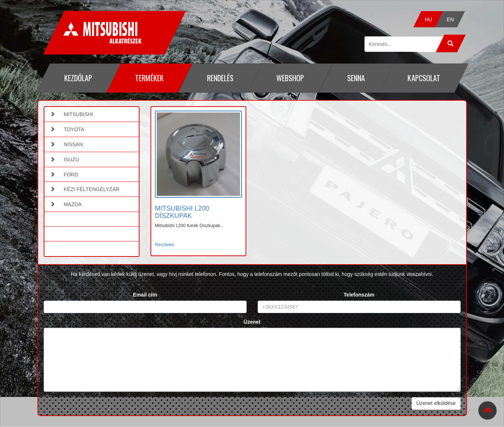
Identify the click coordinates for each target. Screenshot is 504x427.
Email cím (145, 295)
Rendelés (220, 78)
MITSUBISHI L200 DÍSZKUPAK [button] (182, 212)
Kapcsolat (424, 78)
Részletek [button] (165, 245)
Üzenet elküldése (436, 403)
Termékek (149, 78)
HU (428, 19)
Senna (356, 78)
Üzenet (252, 322)
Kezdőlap (78, 78)
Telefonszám (359, 295)
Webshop (290, 78)
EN (450, 19)
